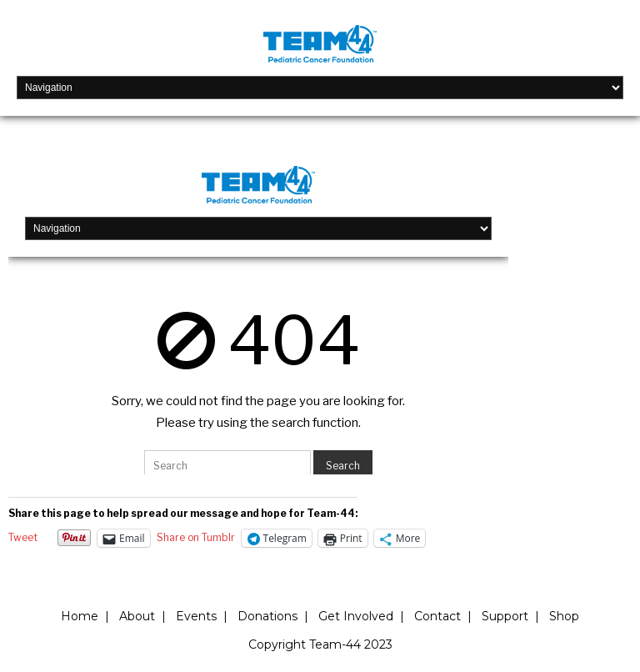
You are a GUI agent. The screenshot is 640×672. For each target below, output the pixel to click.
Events (196, 616)
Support (505, 616)
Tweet (23, 537)
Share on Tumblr (196, 537)
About (137, 616)
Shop (564, 616)
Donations (267, 616)
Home (80, 616)
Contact (437, 616)
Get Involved (356, 616)
